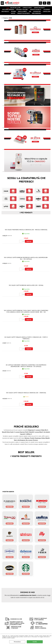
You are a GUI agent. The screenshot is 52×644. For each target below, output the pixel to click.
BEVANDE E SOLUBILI (22, 11)
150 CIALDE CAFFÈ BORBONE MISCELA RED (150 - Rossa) (26, 290)
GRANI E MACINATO (41, 8)
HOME (8, 8)
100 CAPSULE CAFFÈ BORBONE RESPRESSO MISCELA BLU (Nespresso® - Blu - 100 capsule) (26, 263)
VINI (30, 14)
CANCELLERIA (46, 14)
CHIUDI (51, 636)
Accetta (35, 642)
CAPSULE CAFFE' (29, 8)
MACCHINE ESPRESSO (8, 11)
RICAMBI (14, 14)
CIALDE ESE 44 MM (17, 8)
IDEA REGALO (6, 14)
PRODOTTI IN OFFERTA (24, 17)
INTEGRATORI (37, 14)
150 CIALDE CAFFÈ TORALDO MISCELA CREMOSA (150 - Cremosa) (26, 397)
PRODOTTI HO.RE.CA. (36, 11)
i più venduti (26, 217)
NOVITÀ (13, 17)
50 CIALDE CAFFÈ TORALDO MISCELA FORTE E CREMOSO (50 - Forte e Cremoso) (26, 342)
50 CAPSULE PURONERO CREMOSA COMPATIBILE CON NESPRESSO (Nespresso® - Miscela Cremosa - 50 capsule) (26, 370)
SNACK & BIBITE (22, 14)
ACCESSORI (46, 11)
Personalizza (17, 642)
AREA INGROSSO (36, 17)
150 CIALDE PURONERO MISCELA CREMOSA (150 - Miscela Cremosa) (26, 234)
